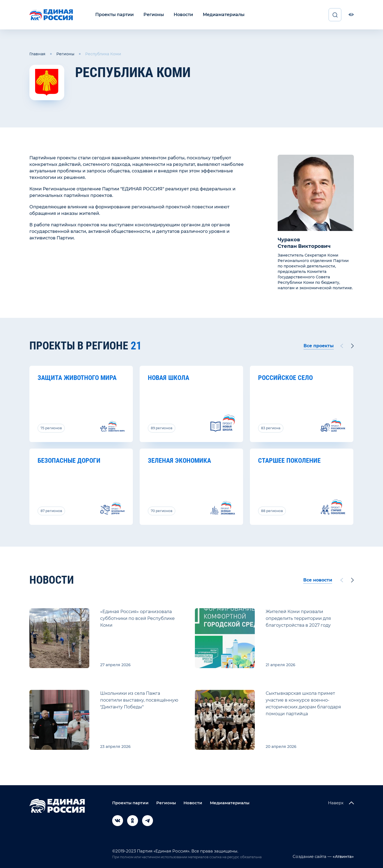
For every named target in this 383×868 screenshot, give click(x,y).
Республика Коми (103, 54)
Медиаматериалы (224, 15)
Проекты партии (114, 15)
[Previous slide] (341, 346)
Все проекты (319, 346)
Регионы (154, 15)
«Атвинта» (343, 856)
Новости (183, 15)
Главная (37, 54)
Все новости (318, 580)
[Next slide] (353, 346)
